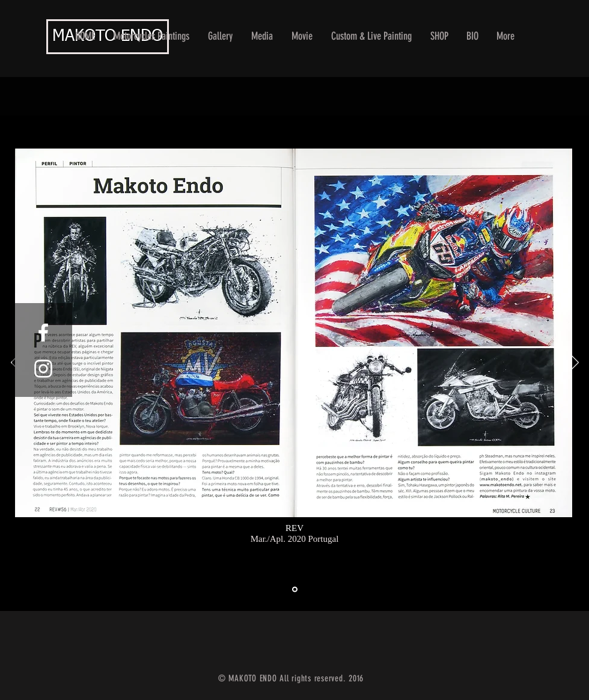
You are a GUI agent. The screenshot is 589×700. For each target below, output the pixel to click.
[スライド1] (295, 590)
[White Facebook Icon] (43, 333)
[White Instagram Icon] (43, 369)
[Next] (574, 363)
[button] (221, 36)
